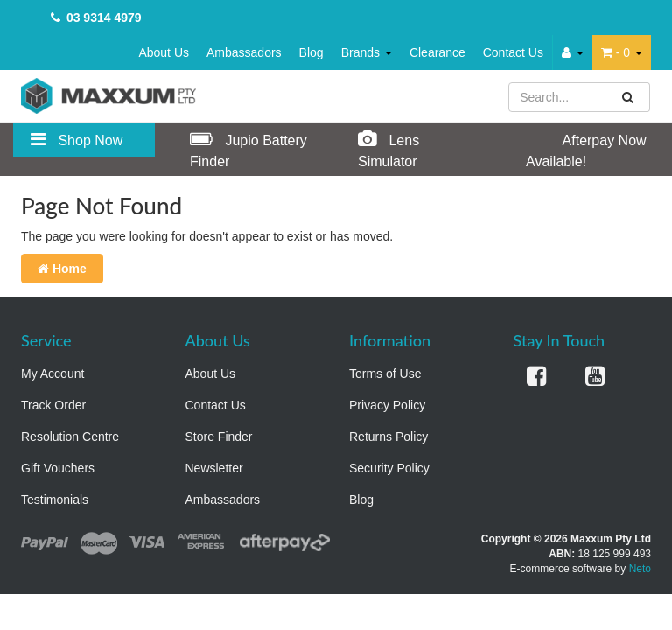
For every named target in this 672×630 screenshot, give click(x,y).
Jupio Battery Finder (248, 149)
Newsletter (214, 468)
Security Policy (389, 468)
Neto (640, 569)
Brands (367, 52)
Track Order (53, 405)
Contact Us (513, 52)
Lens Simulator (388, 149)
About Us (164, 52)
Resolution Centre (70, 437)
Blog (311, 52)
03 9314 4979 (104, 17)
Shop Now (77, 139)
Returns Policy (388, 437)
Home (62, 269)
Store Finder (219, 437)
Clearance (437, 52)
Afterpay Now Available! (586, 149)
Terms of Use (385, 374)
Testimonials (55, 500)
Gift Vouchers (58, 468)
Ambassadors (244, 52)
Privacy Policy (387, 405)
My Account (52, 374)
